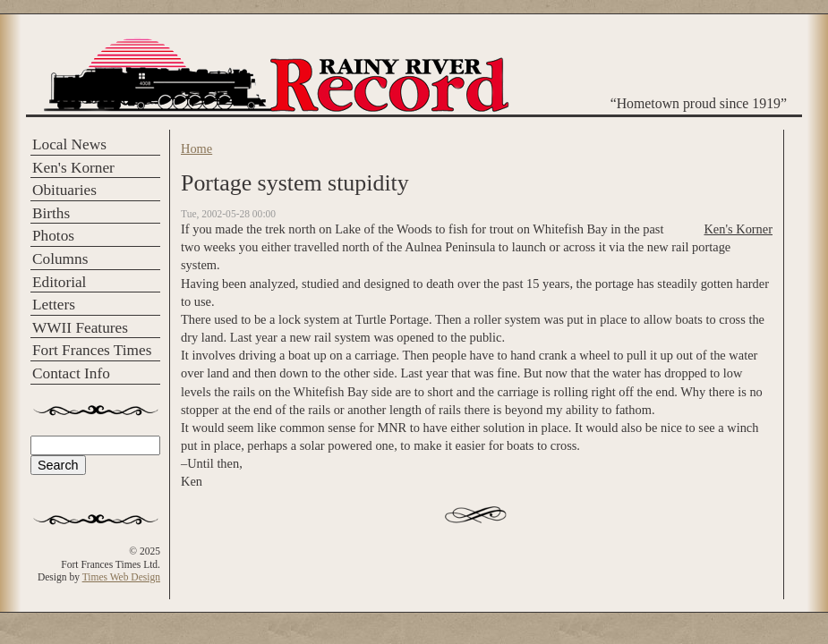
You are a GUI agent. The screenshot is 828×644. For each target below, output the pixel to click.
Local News (69, 144)
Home (196, 148)
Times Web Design (121, 577)
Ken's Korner (73, 168)
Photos (53, 236)
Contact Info (71, 373)
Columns (60, 259)
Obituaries (64, 190)
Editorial (59, 282)
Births (51, 213)
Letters (54, 305)
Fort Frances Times (92, 350)
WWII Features (80, 328)
